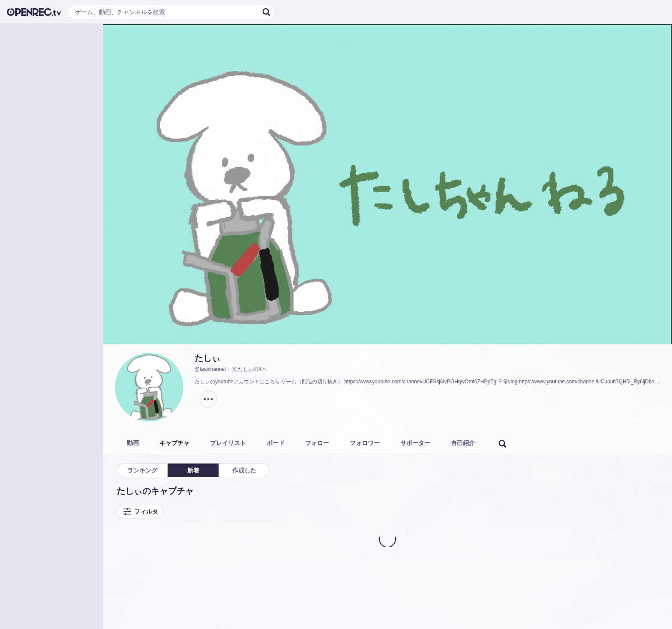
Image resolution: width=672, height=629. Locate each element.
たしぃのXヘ (249, 369)
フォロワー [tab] (365, 443)
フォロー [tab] (317, 443)
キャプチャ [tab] (174, 443)
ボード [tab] (276, 443)
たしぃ (207, 358)
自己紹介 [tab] (463, 443)
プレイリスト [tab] (228, 443)
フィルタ (140, 512)
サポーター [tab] (415, 443)
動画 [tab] (133, 443)
